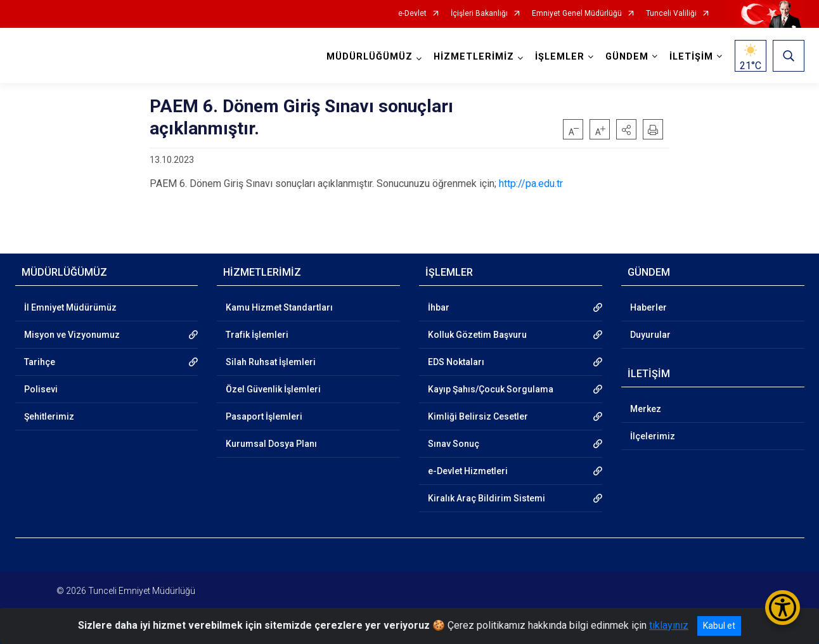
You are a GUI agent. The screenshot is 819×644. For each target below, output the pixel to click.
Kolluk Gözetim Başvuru (477, 335)
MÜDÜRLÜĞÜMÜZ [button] (370, 57)
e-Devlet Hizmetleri (468, 471)
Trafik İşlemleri (257, 335)
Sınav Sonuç (454, 444)
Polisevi (41, 389)
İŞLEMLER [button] (560, 57)
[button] (626, 129)
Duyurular (650, 335)
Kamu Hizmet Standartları (279, 307)
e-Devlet (412, 14)
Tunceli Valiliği (671, 14)
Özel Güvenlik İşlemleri (273, 389)
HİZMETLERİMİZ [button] (474, 57)
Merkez (646, 409)
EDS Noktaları (456, 362)
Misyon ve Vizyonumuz (72, 335)
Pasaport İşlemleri (264, 416)
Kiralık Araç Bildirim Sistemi (487, 498)
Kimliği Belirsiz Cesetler (478, 416)
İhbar (439, 307)
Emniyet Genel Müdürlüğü (577, 14)
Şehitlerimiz (49, 416)
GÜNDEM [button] (627, 57)
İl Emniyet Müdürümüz (70, 307)
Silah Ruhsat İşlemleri (271, 362)
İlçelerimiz (653, 436)
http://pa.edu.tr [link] (531, 184)
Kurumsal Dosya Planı (271, 444)
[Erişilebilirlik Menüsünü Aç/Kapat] (783, 608)
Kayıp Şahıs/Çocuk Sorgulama (491, 389)
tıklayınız (669, 625)
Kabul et (719, 626)
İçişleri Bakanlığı (479, 14)
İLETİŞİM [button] (691, 57)
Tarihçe (40, 362)
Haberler (648, 307)
